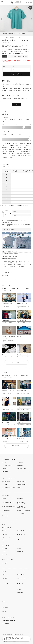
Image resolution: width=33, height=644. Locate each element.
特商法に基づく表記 (22, 468)
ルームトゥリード (6, 439)
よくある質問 (20, 465)
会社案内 (19, 487)
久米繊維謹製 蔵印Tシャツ (23, 391)
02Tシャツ (4, 354)
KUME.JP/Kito (21, 407)
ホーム (3, 38)
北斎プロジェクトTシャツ (8, 391)
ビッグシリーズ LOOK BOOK (9, 503)
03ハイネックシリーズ (22, 354)
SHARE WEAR (5, 422)
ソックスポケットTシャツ (8, 407)
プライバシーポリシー (7, 465)
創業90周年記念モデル (22, 304)
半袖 (20, 38)
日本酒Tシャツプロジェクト (24, 510)
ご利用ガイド (5, 468)
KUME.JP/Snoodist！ (22, 439)
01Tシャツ (20, 337)
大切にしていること (22, 481)
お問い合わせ (5, 471)
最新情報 (4, 499)
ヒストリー (4, 485)
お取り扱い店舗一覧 (22, 485)
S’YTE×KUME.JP (6, 510)
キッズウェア (5, 608)
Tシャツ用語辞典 (21, 513)
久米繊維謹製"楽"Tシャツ (12, 38)
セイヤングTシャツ (22, 320)
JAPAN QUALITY (6, 482)
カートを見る (20, 462)
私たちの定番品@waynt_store (9, 506)
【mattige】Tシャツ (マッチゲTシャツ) (8, 337)
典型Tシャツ (20, 422)
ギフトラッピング (6, 516)
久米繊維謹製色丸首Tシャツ (8, 304)
